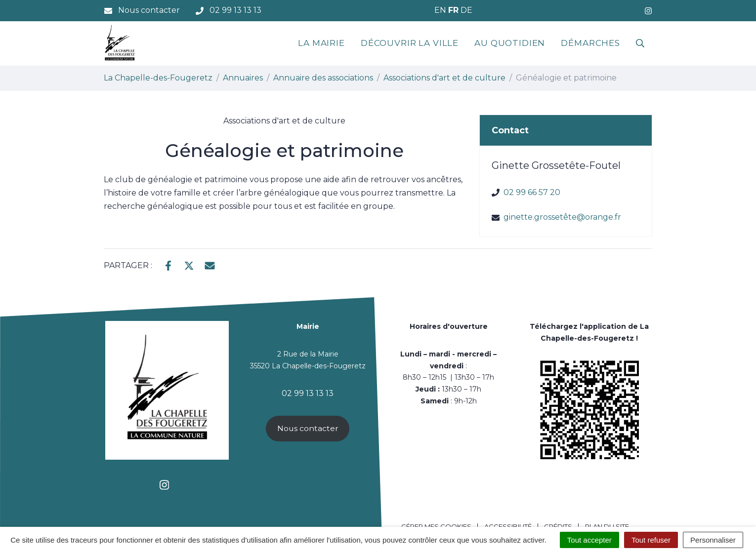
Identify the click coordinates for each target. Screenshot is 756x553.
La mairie (321, 43)
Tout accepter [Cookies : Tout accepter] (589, 540)
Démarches (590, 43)
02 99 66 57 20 (532, 192)
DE (466, 10)
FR (453, 10)
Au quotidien (510, 43)
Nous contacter (308, 428)
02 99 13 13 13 (308, 393)
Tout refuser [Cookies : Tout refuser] (651, 540)
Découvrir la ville (410, 43)
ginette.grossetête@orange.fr (562, 217)
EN (440, 10)
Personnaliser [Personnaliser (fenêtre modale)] (713, 540)
